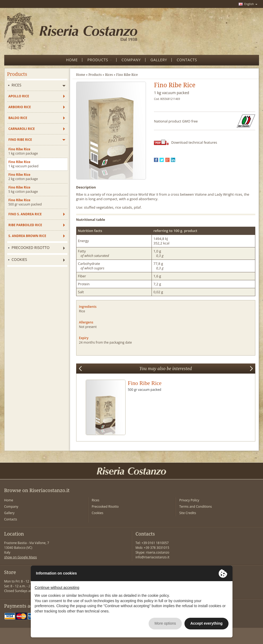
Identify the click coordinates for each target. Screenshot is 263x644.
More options (165, 623)
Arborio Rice (20, 107)
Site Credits (188, 513)
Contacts (11, 519)
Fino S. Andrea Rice (25, 214)
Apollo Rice (19, 96)
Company (11, 507)
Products (95, 75)
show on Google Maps (21, 557)
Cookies (20, 259)
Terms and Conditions (196, 507)
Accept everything (206, 623)
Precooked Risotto (31, 247)
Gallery (9, 513)
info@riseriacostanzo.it (153, 557)
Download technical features (194, 142)
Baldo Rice (18, 118)
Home (81, 75)
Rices (17, 85)
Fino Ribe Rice (20, 140)
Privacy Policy (189, 500)
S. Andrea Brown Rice (27, 236)
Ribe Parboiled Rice (25, 225)
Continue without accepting (57, 588)
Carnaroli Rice (22, 129)
